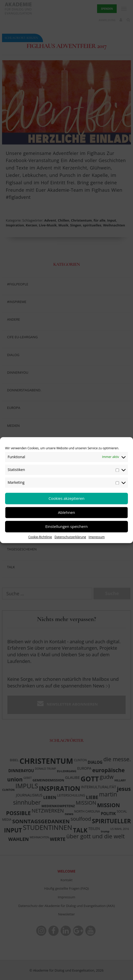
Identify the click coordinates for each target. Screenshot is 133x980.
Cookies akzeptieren (67, 498)
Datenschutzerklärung (70, 537)
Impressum (97, 537)
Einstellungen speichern (67, 526)
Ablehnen (67, 512)
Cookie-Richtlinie (40, 537)
